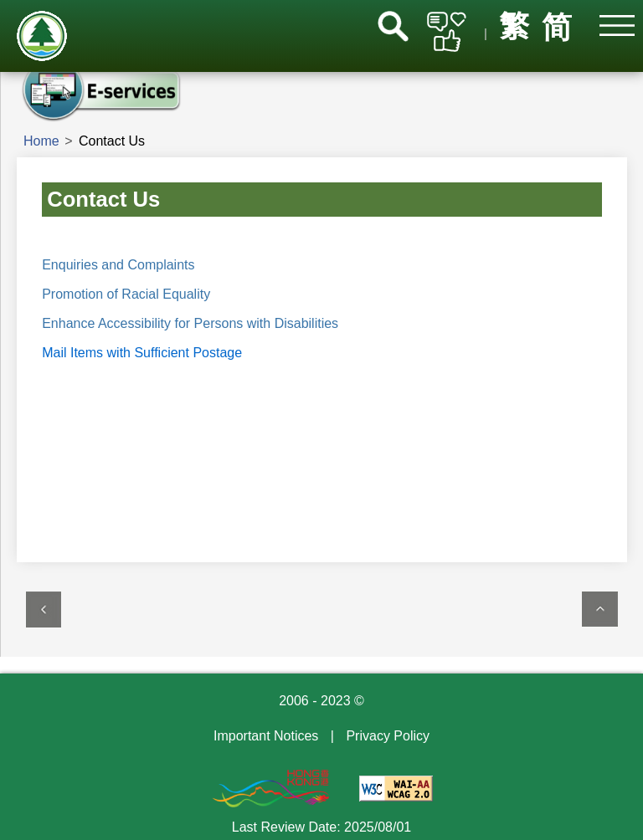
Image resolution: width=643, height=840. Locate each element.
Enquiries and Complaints (118, 265)
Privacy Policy (388, 736)
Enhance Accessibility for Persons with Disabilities (190, 323)
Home (41, 141)
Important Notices (266, 736)
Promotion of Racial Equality (126, 294)
